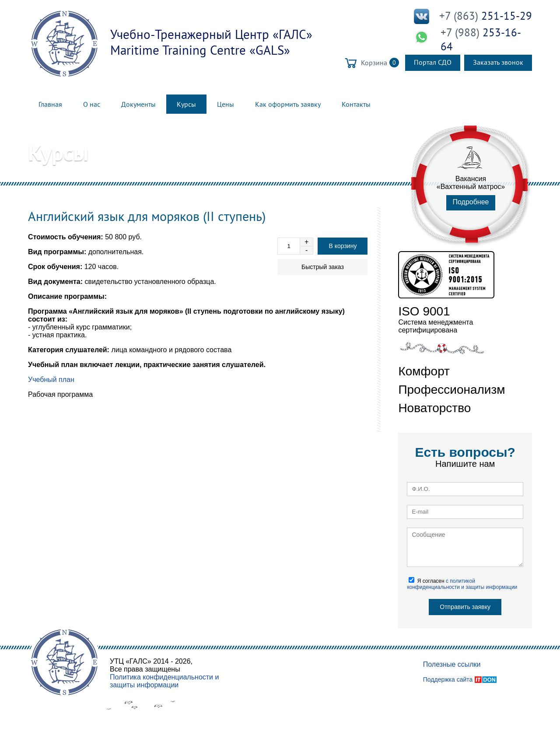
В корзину (343, 246)
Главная (50, 104)
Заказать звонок (498, 62)
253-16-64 (481, 39)
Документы (138, 104)
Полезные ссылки (452, 664)
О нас (92, 104)
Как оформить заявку (288, 104)
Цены (226, 104)
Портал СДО (433, 62)
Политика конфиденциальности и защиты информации (164, 681)
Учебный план (51, 380)
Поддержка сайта (448, 679)
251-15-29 (486, 16)
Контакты (356, 104)
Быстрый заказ (323, 267)
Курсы (186, 104)
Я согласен (462, 584)
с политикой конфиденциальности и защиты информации (462, 584)
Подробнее (471, 202)
